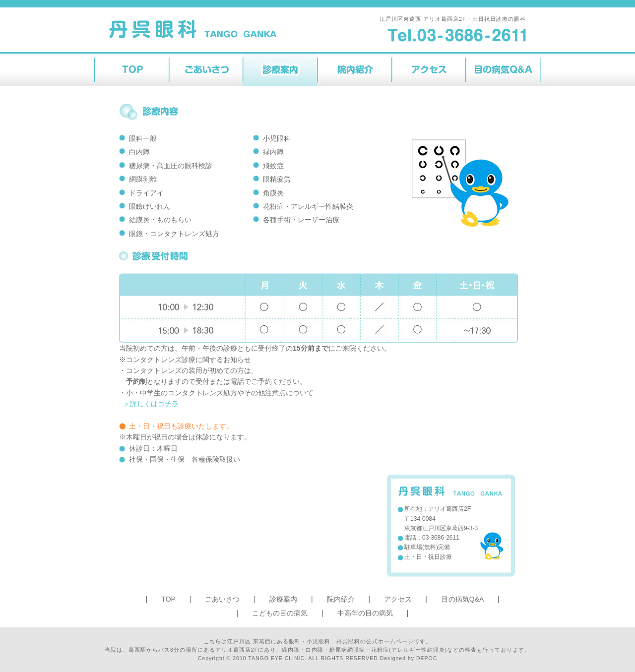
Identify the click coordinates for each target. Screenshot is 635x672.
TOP (168, 599)
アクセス (398, 599)
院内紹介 (341, 599)
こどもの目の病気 (280, 613)
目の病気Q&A (463, 599)
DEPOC (427, 658)
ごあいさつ (222, 599)
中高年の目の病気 (365, 613)
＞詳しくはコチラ (151, 404)
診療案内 (283, 599)
